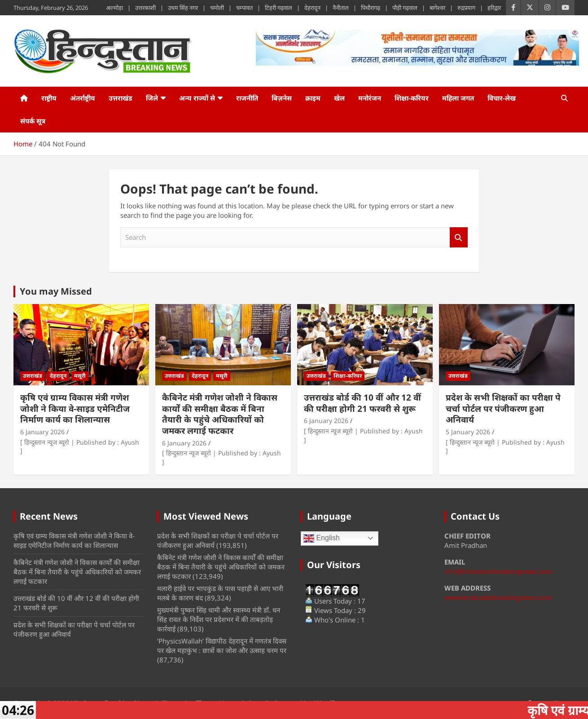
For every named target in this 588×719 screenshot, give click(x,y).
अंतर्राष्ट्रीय (83, 98)
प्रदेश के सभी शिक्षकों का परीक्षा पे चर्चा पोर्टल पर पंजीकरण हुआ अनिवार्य (503, 408)
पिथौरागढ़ (371, 8)
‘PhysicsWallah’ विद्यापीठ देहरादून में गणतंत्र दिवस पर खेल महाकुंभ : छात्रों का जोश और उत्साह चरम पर (222, 646)
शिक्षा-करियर (412, 98)
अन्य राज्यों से (197, 98)
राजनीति (247, 98)
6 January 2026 (42, 432)
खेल (339, 98)
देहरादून (312, 8)
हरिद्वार (494, 8)
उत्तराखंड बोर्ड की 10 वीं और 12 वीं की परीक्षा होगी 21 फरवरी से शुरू (362, 403)
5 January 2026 (468, 432)
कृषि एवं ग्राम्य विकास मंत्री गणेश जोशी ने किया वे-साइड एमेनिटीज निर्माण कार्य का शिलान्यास (75, 408)
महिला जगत (458, 98)
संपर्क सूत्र (33, 121)
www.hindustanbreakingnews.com (498, 597)
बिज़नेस (282, 98)
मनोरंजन (370, 98)
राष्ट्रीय (49, 98)
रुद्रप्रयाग (466, 8)
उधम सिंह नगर (183, 8)
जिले (152, 98)
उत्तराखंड (121, 98)
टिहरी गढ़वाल (279, 8)
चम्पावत (244, 8)
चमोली (217, 8)
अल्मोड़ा (114, 8)
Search (459, 237)
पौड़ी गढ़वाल (405, 8)
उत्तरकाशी (145, 8)
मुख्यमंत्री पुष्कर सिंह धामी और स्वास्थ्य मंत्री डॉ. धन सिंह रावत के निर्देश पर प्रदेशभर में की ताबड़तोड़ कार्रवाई (219, 619)
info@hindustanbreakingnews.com (498, 571)
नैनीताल (341, 8)
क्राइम (313, 98)
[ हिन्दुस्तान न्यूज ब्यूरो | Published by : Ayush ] (80, 447)
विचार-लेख (502, 98)
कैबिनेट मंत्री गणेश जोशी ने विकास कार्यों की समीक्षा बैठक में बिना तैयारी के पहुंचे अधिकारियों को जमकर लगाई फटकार (220, 414)
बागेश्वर (437, 8)
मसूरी (80, 376)
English (322, 538)
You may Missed (56, 291)
